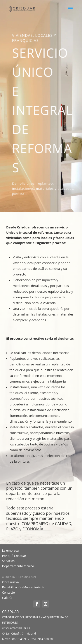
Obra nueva (10, 582)
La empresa (10, 550)
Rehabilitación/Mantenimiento (24, 587)
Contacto (8, 592)
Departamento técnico (18, 566)
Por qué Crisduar (14, 556)
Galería (7, 598)
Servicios (8, 561)
